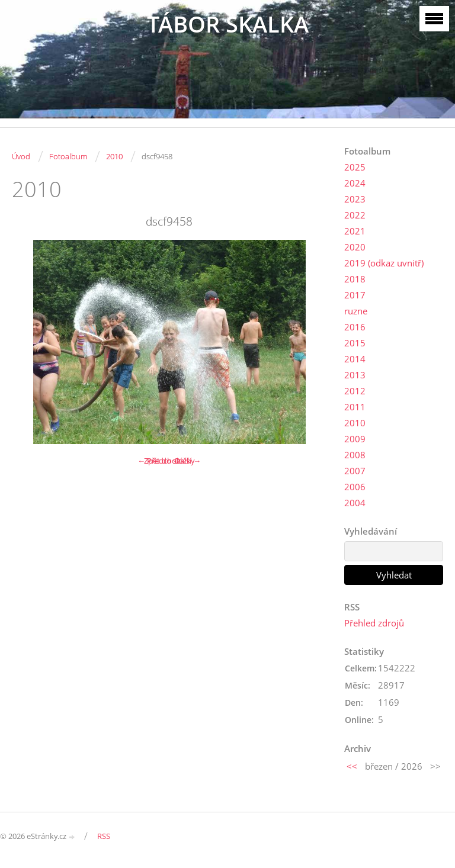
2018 (355, 279)
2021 (355, 231)
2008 (355, 455)
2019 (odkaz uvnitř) (384, 263)
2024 (355, 183)
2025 (355, 167)
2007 (355, 471)
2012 (355, 391)
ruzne (356, 311)
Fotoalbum (68, 156)
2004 (355, 503)
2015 (355, 343)
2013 (355, 375)
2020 (355, 247)
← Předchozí (160, 461)
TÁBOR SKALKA (228, 24)
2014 (355, 359)
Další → (188, 461)
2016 (355, 327)
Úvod (21, 156)
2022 (355, 215)
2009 (355, 439)
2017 (355, 295)
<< (352, 766)
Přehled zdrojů (374, 623)
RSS (104, 836)
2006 (355, 487)
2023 (355, 199)
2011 (355, 407)
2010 (114, 156)
